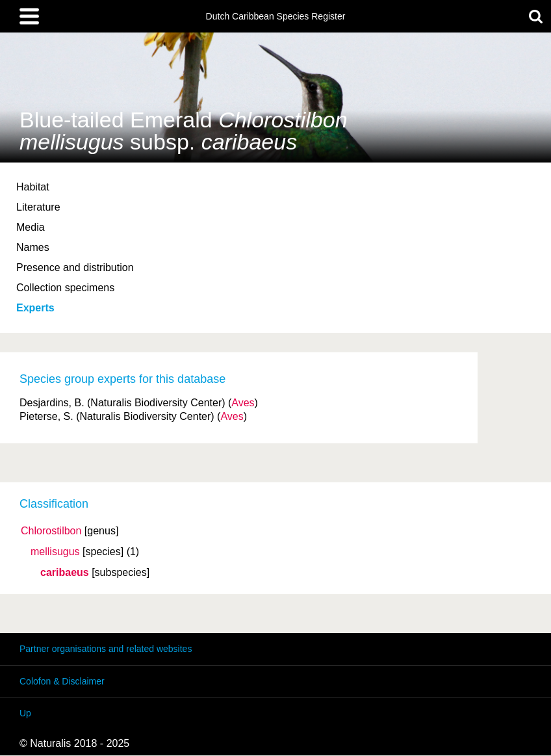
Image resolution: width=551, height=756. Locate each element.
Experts (35, 308)
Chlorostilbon (51, 531)
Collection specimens (65, 288)
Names (33, 247)
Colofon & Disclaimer (62, 681)
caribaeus (65, 573)
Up (25, 713)
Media (31, 227)
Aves (243, 403)
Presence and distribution (75, 267)
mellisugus (55, 552)
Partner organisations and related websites (106, 649)
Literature (38, 207)
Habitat (33, 187)
